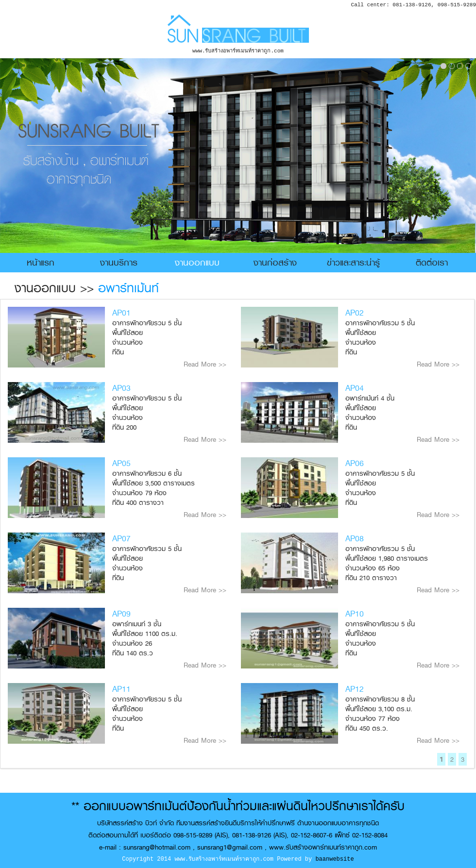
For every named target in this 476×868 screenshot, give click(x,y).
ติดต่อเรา (432, 263)
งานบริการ (119, 263)
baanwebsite (334, 859)
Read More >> (205, 364)
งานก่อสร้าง (275, 263)
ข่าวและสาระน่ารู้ (353, 263)
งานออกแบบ (197, 263)
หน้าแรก (41, 263)
